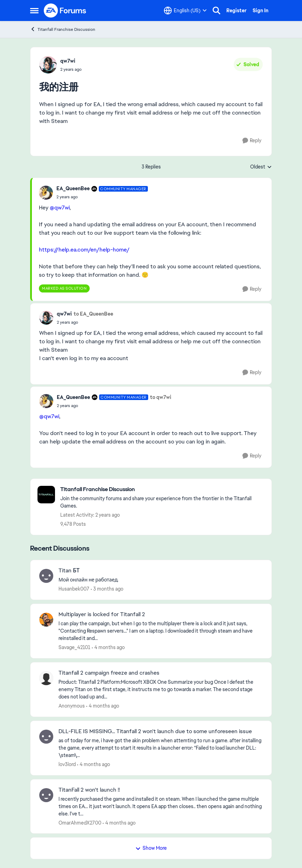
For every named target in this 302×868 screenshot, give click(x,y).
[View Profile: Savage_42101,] (46, 620)
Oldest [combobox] (261, 167)
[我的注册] (102, 197)
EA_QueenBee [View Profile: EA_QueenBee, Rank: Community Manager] (73, 188)
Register (236, 11)
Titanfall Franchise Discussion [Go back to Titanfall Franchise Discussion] (63, 29)
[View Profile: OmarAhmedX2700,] (46, 795)
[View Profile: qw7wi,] (48, 65)
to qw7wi (161, 397)
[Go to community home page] (65, 11)
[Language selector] (185, 11)
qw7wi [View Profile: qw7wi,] (68, 61)
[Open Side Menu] (34, 11)
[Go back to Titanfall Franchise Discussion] (162, 490)
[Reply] (252, 141)
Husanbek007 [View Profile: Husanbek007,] (74, 589)
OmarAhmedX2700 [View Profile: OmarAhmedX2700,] (80, 822)
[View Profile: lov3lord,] (46, 737)
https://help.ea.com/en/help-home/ (84, 250)
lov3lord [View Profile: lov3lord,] (67, 764)
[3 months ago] (107, 589)
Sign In (260, 11)
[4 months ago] (108, 647)
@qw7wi (60, 208)
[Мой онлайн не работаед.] (161, 580)
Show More (151, 848)
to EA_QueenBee (93, 314)
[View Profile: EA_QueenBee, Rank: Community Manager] (46, 193)
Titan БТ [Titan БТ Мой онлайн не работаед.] (69, 571)
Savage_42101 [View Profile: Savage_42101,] (74, 647)
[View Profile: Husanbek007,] (46, 576)
